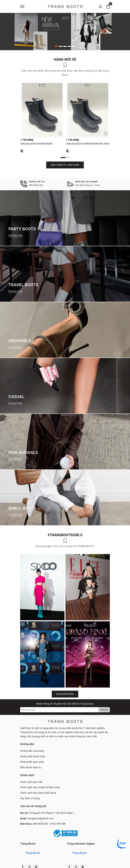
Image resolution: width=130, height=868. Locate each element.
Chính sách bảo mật (31, 782)
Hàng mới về (65, 60)
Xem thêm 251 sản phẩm (65, 165)
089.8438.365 (40, 824)
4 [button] (69, 46)
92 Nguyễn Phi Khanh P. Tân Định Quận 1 (52, 813)
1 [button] (56, 46)
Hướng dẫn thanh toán (33, 756)
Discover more (65, 694)
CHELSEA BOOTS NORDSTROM (36, 144)
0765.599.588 (58, 824)
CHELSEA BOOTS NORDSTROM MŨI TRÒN (87, 144)
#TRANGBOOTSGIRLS (65, 535)
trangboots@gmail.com (41, 818)
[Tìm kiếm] (100, 6)
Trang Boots (33, 853)
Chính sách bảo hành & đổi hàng (38, 793)
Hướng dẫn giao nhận (32, 762)
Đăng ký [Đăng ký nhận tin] (104, 710)
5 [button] (74, 46)
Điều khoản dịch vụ (31, 767)
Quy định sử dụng (30, 798)
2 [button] (61, 46)
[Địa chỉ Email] (59, 710)
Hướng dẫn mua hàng (32, 751)
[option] (65, 32)
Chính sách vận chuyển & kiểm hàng (40, 787)
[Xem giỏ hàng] (108, 6)
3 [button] (65, 46)
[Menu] (22, 6)
